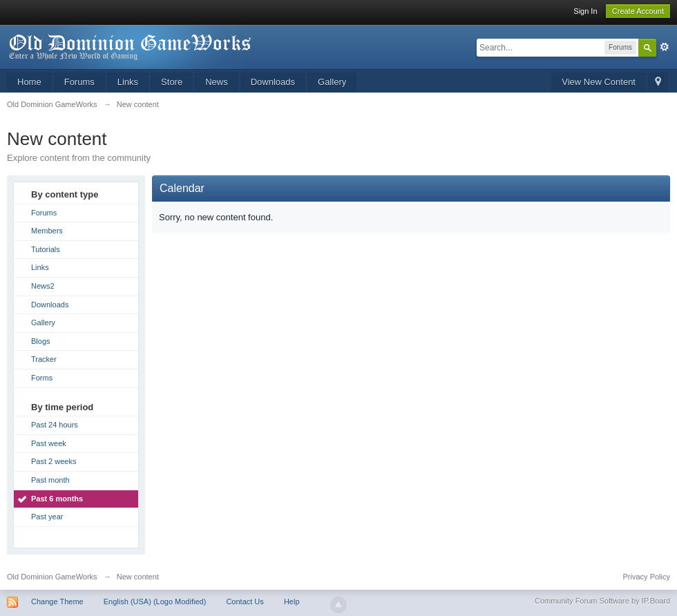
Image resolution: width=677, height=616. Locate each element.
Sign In (585, 11)
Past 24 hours (55, 425)
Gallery (332, 82)
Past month (50, 480)
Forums (79, 82)
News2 (43, 286)
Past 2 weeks (54, 461)
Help (292, 601)
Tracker (44, 359)
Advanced (665, 47)
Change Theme (57, 601)
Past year (47, 517)
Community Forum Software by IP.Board (602, 601)
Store (172, 82)
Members (47, 231)
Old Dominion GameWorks (52, 577)
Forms (42, 378)
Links (128, 82)
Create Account (638, 11)
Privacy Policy (647, 577)
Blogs (41, 341)
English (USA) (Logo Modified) (155, 601)
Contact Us (245, 601)
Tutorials (46, 249)
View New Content (599, 82)
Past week (49, 443)
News (217, 82)
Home (29, 82)
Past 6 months (57, 499)
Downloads (273, 82)
